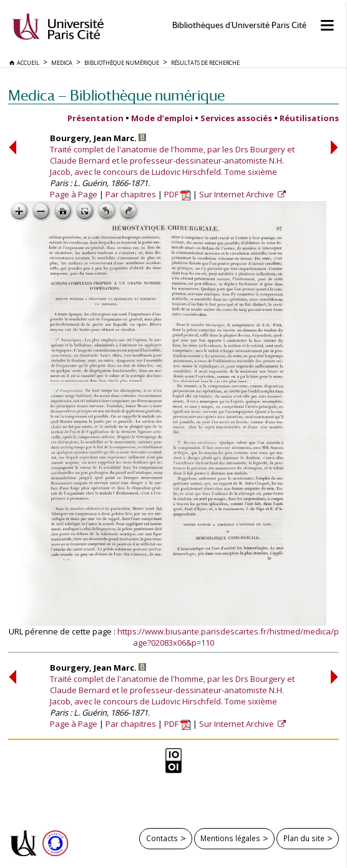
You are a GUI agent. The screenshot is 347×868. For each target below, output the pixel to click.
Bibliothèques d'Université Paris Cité (239, 25)
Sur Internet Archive (237, 194)
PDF (178, 194)
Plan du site (304, 838)
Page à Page (74, 194)
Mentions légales (230, 838)
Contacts (162, 838)
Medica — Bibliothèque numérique (116, 95)
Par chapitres (131, 194)
